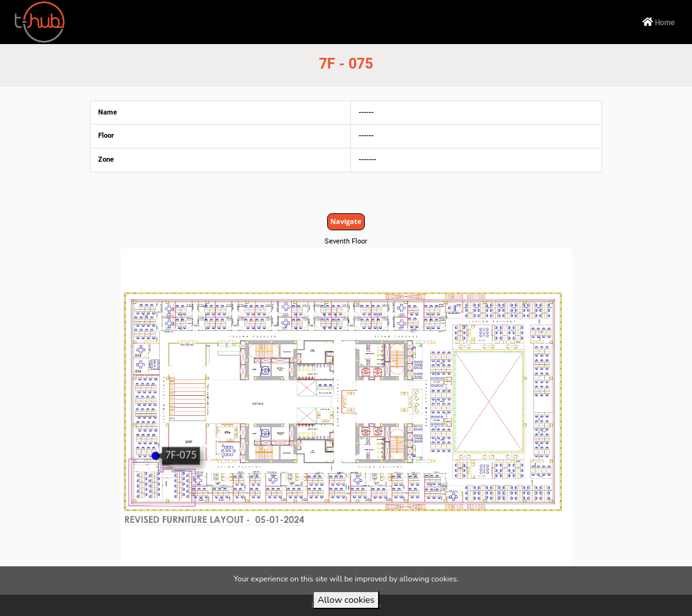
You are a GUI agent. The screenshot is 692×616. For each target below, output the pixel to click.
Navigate (346, 221)
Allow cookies (346, 600)
